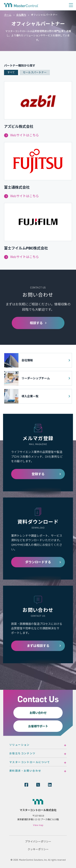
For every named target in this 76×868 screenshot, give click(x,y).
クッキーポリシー (38, 849)
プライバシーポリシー (38, 841)
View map (38, 825)
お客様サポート (38, 726)
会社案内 (21, 15)
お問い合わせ (38, 713)
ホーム (8, 15)
